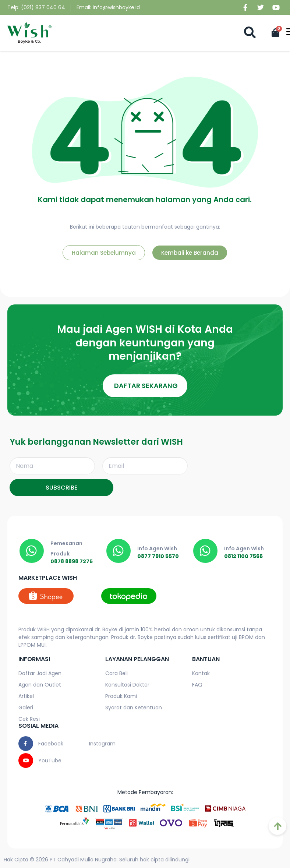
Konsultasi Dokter (127, 685)
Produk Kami (121, 696)
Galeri (26, 708)
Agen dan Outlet (40, 685)
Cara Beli (116, 674)
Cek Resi (29, 719)
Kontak (201, 674)
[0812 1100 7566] (205, 551)
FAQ (197, 685)
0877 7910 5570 (158, 556)
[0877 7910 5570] (119, 551)
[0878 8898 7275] (32, 551)
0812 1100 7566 (243, 556)
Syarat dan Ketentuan (134, 708)
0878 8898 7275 (72, 561)
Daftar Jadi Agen (40, 674)
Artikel (26, 696)
